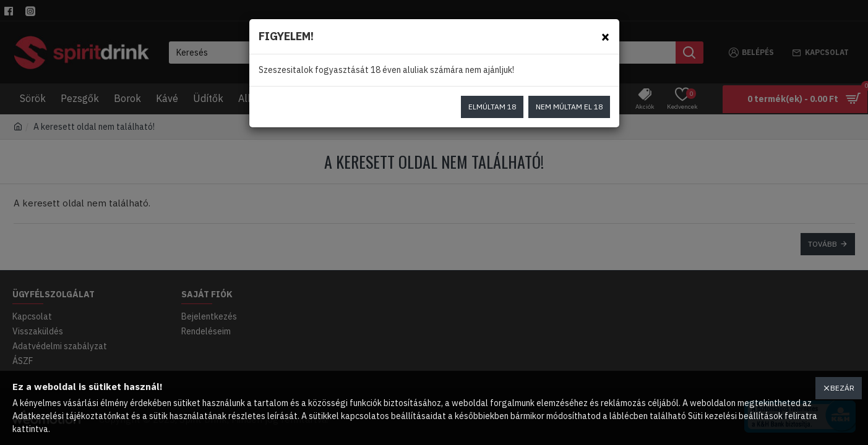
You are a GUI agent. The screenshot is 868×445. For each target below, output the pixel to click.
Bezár (842, 388)
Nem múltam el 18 (569, 107)
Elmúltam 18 (492, 107)
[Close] (605, 36)
